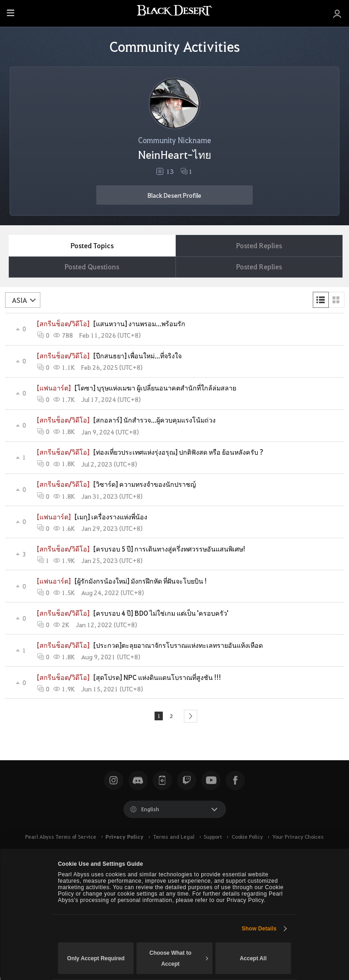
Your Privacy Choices (298, 840)
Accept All (253, 958)
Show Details (259, 929)
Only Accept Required (96, 958)
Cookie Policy (247, 840)
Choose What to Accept (179, 958)
